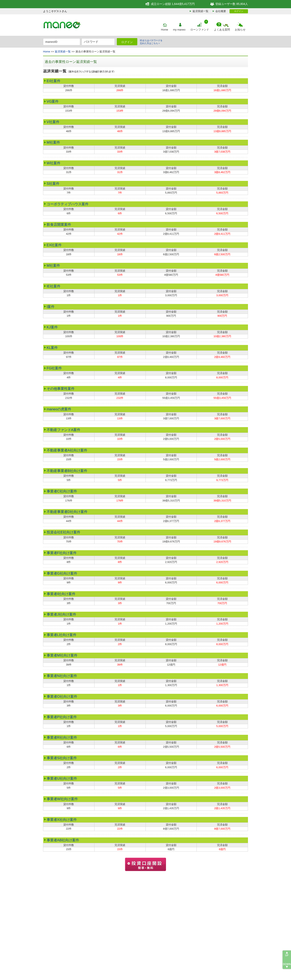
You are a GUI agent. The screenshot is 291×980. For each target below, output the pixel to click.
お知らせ (240, 30)
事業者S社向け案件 (62, 758)
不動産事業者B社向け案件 (67, 471)
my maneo (179, 30)
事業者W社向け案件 (62, 799)
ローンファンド (200, 30)
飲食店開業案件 (59, 225)
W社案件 (54, 163)
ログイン (239, 11)
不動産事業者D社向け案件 (67, 512)
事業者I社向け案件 (61, 594)
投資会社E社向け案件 (64, 532)
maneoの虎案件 (59, 409)
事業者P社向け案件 (62, 717)
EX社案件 (54, 245)
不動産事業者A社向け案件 (67, 450)
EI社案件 (54, 81)
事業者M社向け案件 (62, 655)
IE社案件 (54, 286)
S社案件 (53, 184)
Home (165, 30)
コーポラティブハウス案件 (68, 204)
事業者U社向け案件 (62, 778)
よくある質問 (222, 30)
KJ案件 (52, 327)
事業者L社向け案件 (62, 635)
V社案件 (53, 122)
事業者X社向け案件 (62, 820)
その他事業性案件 (61, 389)
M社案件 (53, 142)
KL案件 (52, 348)
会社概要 (221, 11)
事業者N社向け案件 (62, 676)
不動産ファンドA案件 (64, 430)
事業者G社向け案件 (62, 573)
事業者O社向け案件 (62, 696)
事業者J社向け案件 (62, 614)
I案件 (51, 307)
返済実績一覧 (200, 11)
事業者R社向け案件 (62, 737)
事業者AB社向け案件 (63, 840)
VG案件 (53, 101)
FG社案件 (54, 368)
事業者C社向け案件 (62, 491)
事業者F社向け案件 (62, 553)
